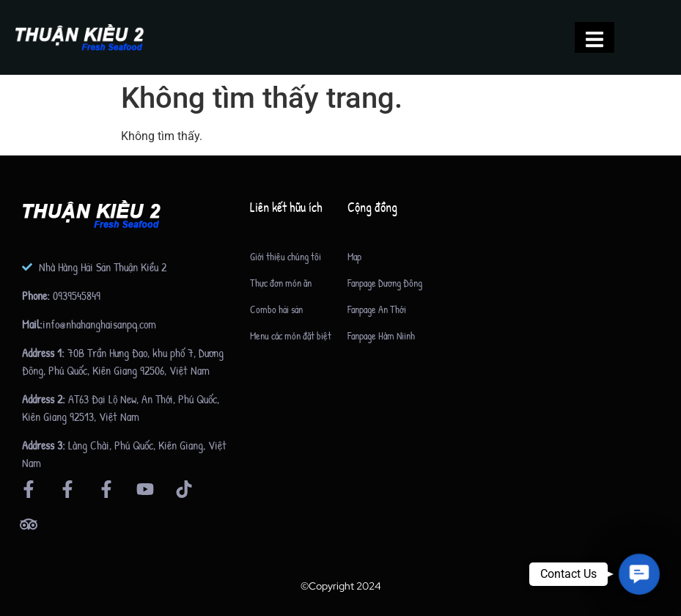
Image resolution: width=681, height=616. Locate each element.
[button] (639, 574)
